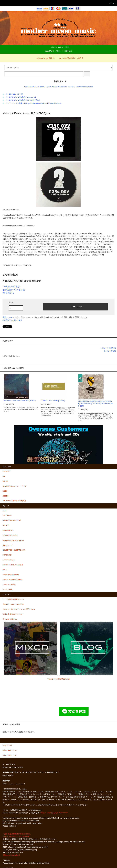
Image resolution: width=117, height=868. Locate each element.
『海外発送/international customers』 (17, 834)
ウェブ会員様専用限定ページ (13, 599)
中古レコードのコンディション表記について (19, 609)
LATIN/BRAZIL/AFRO (10, 535)
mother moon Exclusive (85, 87)
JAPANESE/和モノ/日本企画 (34, 87)
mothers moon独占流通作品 (13, 580)
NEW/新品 (21, 97)
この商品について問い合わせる (14, 290)
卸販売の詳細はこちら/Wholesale (54, 813)
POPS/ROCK (7, 555)
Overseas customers (10, 619)
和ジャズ (72, 87)
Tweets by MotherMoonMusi (59, 679)
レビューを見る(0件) (108, 348)
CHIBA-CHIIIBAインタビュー (13, 614)
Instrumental (31, 97)
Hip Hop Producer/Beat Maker (35, 103)
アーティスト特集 (16, 103)
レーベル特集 (7, 589)
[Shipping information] (11, 855)
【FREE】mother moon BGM (13, 604)
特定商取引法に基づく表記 (12, 320)
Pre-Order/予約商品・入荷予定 (70, 58)
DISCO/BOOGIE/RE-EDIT (12, 521)
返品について (7, 317)
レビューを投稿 (110, 351)
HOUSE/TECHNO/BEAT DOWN (14, 550)
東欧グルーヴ (7, 545)
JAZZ (4, 511)
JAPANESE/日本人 (34, 100)
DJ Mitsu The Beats (54, 103)
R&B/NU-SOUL (8, 531)
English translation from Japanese (16, 836)
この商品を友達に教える (12, 287)
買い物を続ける (8, 293)
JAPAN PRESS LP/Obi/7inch (56, 87)
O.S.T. (5, 570)
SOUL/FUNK (7, 516)
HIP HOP (20, 94)
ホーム (5, 94)
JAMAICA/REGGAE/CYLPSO (13, 540)
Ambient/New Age (9, 560)
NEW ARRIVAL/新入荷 (44, 58)
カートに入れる (76, 306)
